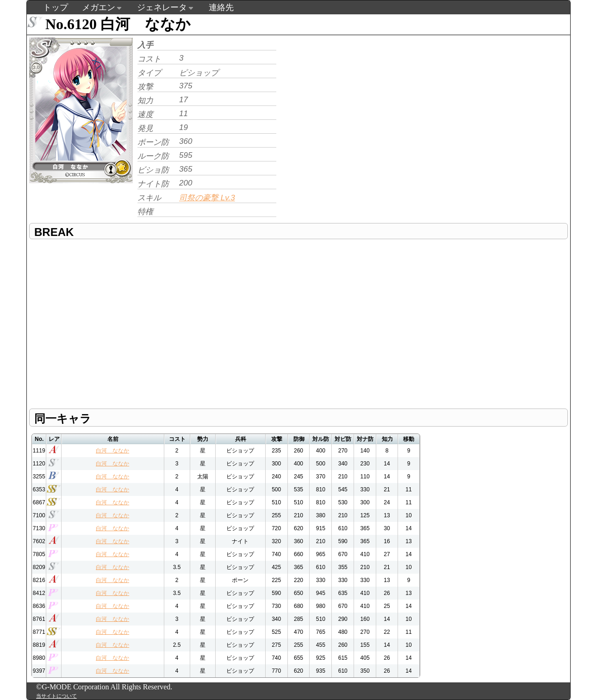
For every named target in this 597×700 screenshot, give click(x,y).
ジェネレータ (162, 7)
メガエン (99, 7)
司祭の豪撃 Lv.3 (207, 198)
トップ (56, 7)
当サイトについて (56, 696)
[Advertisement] (356, 100)
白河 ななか (112, 451)
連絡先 (221, 7)
